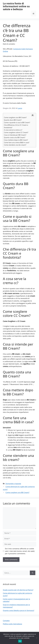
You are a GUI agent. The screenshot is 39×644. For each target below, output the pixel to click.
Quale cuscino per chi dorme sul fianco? (18, 590)
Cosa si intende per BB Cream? (15, 135)
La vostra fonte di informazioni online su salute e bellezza (16, 6)
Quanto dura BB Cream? (13, 120)
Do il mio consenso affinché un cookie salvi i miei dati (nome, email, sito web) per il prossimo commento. (20, 551)
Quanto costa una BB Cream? (15, 137)
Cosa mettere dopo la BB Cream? (16, 140)
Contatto (6, 621)
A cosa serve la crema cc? (13, 130)
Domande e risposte (13, 484)
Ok (20, 641)
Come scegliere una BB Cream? (15, 117)
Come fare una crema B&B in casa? (17, 143)
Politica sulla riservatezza (12, 624)
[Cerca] (33, 573)
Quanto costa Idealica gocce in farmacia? (19, 610)
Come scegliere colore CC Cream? (16, 132)
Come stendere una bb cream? (15, 145)
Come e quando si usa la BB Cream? (17, 123)
